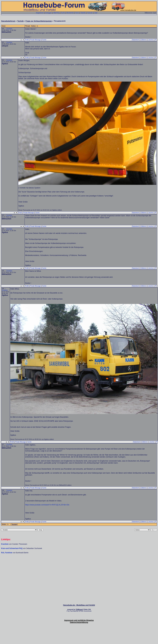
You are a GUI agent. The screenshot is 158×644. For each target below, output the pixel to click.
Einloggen (48, 13)
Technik (20, 21)
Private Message (35, 40)
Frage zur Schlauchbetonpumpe (39, 21)
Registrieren (40, 13)
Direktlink (9, 29)
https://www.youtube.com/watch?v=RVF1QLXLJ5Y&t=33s (47, 505)
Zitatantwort (135, 40)
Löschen (151, 40)
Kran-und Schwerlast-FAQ (12, 548)
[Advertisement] (79, 562)
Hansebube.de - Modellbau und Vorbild (79, 605)
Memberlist (70, 13)
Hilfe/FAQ (56, 13)
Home (77, 13)
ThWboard (79, 610)
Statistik (83, 13)
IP (156, 40)
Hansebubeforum (8, 21)
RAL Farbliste (7, 553)
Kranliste (5, 544)
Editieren (144, 40)
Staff (96, 13)
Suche (63, 13)
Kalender (90, 13)
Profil (27, 40)
